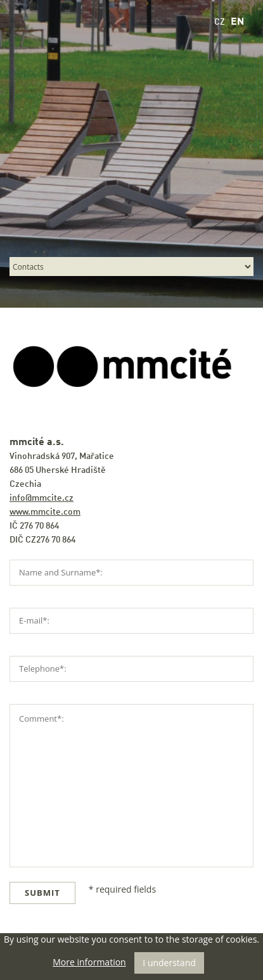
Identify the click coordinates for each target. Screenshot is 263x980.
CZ (220, 22)
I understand (169, 963)
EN (237, 22)
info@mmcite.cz (42, 498)
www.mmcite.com (45, 512)
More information (89, 962)
